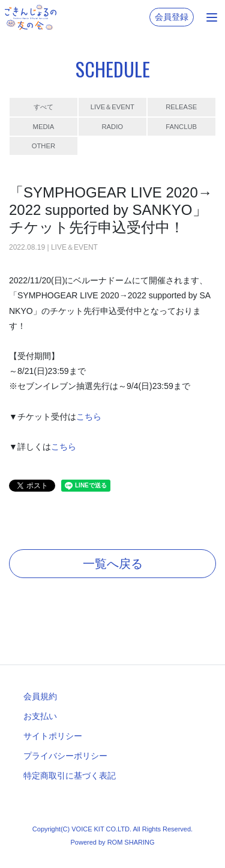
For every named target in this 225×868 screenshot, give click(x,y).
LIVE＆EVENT (112, 107)
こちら (89, 417)
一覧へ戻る (113, 564)
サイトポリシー (53, 736)
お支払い (40, 716)
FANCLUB (181, 127)
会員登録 (172, 17)
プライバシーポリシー (65, 756)
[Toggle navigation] (212, 17)
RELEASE (181, 107)
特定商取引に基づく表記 (70, 776)
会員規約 (40, 696)
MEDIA (44, 127)
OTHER (43, 146)
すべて (43, 107)
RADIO (112, 127)
